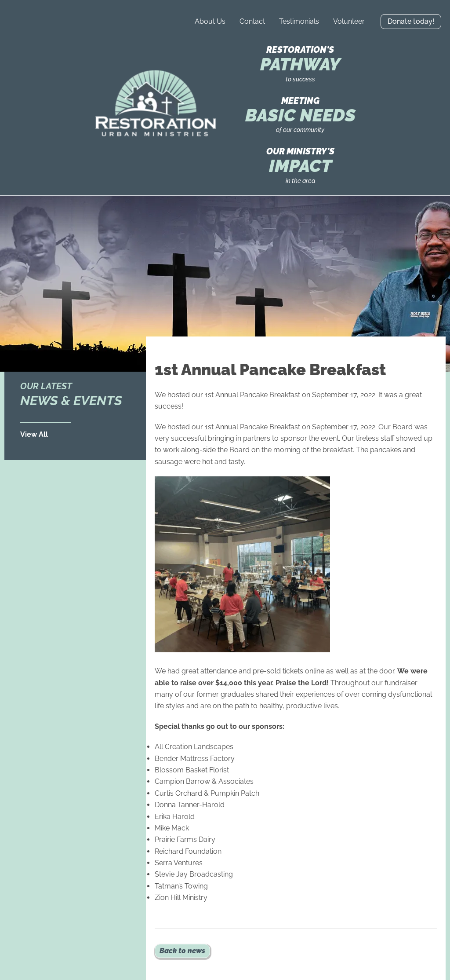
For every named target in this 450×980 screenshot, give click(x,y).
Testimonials (299, 21)
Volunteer (349, 21)
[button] (411, 22)
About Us (210, 21)
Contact (252, 21)
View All (34, 434)
